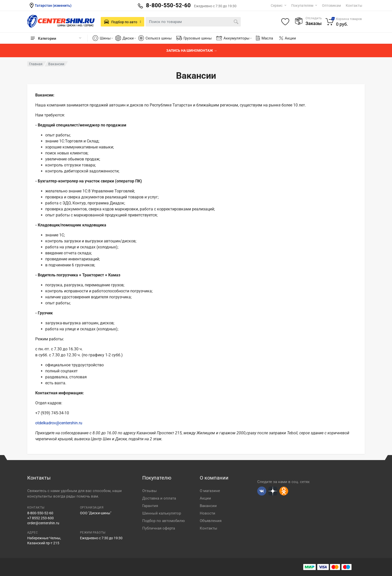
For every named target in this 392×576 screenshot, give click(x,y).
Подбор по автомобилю (163, 521)
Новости (207, 513)
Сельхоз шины (159, 38)
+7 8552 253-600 (40, 518)
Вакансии (208, 506)
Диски (129, 38)
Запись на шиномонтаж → (192, 50)
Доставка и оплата (159, 498)
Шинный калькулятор (162, 513)
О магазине (210, 491)
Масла (264, 38)
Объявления (211, 521)
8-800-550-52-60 (40, 513)
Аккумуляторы (238, 38)
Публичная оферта (159, 528)
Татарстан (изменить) (53, 5)
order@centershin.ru (43, 523)
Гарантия (150, 506)
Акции (290, 38)
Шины (106, 38)
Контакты (354, 5)
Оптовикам (331, 5)
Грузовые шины (198, 38)
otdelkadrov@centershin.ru (59, 423)
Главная (36, 64)
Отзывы (149, 491)
